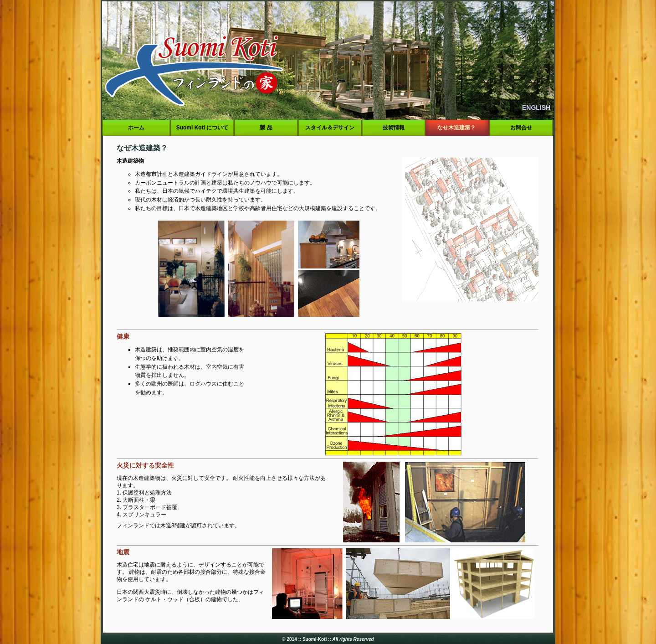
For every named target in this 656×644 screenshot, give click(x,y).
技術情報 (394, 128)
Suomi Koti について (202, 128)
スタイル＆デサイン (330, 128)
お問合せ (521, 128)
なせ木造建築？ (457, 128)
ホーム (136, 128)
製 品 (266, 128)
